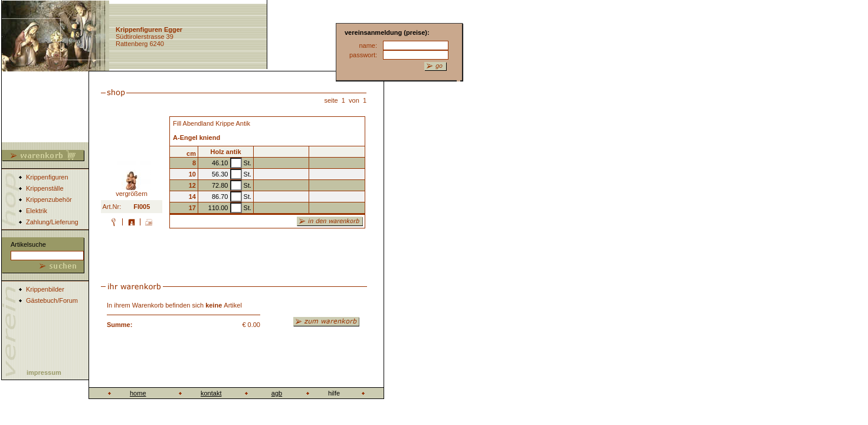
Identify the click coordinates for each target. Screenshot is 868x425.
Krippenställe (45, 188)
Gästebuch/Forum (52, 300)
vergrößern (132, 191)
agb (277, 393)
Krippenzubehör (49, 200)
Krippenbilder (45, 289)
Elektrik (37, 211)
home (138, 393)
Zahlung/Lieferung (52, 222)
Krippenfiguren (47, 177)
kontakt (211, 393)
